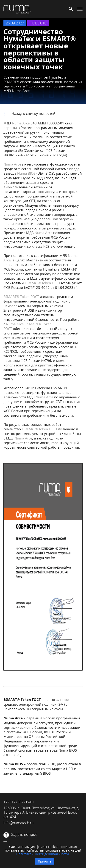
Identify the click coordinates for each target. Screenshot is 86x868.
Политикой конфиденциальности (43, 854)
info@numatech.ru (18, 823)
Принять (45, 861)
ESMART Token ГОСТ (43, 283)
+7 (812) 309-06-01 (19, 802)
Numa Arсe (23, 438)
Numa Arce (21, 123)
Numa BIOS (26, 173)
